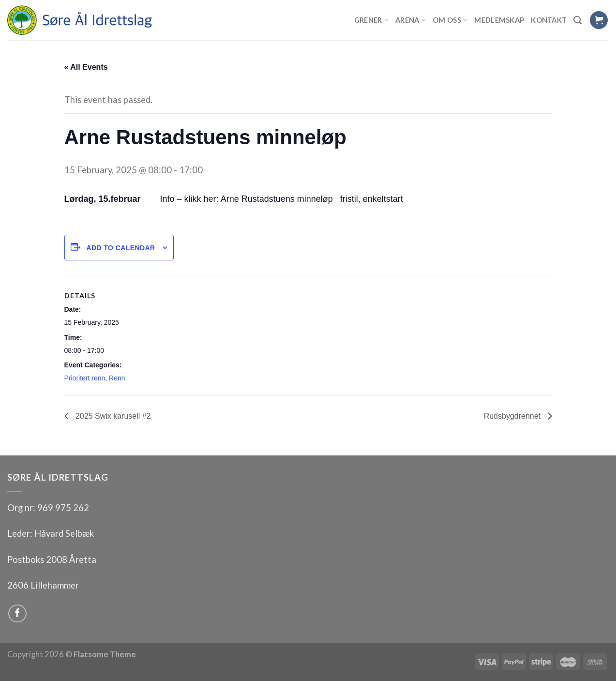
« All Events (86, 67)
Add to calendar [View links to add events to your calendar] (120, 248)
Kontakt (549, 20)
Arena (411, 20)
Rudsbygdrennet (513, 416)
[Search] (578, 20)
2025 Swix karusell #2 (112, 416)
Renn (117, 378)
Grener (371, 20)
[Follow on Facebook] (17, 614)
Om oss (450, 20)
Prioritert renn (85, 378)
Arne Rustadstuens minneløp (277, 199)
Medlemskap (499, 20)
